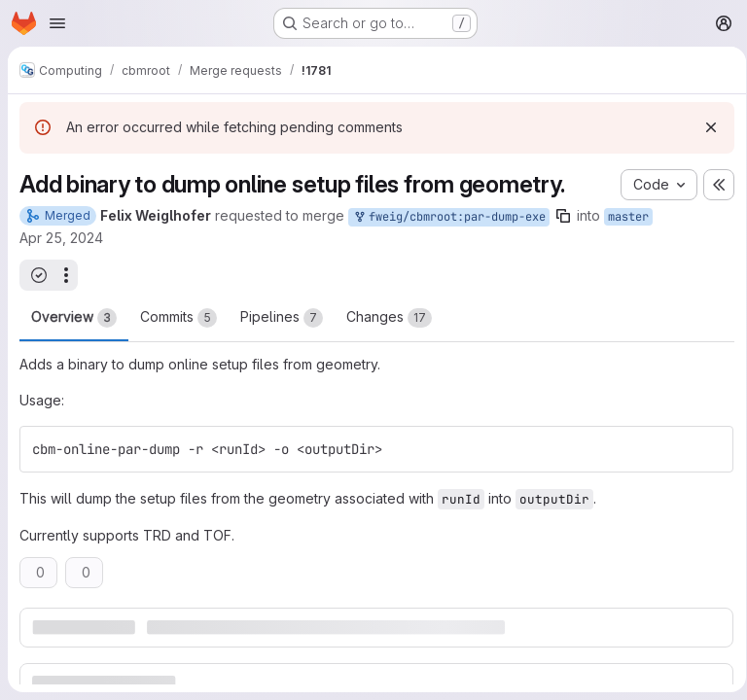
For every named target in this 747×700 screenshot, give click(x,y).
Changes (389, 318)
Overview (74, 318)
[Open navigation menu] (57, 23)
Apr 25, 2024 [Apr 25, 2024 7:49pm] (61, 238)
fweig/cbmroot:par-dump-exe (449, 217)
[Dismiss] (704, 127)
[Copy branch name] (563, 216)
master (628, 217)
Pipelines (282, 318)
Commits (178, 318)
